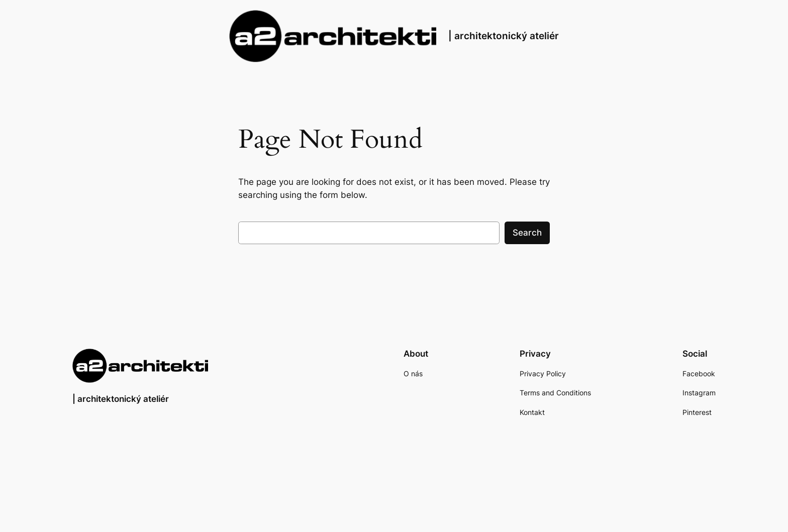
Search (527, 233)
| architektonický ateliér (504, 36)
